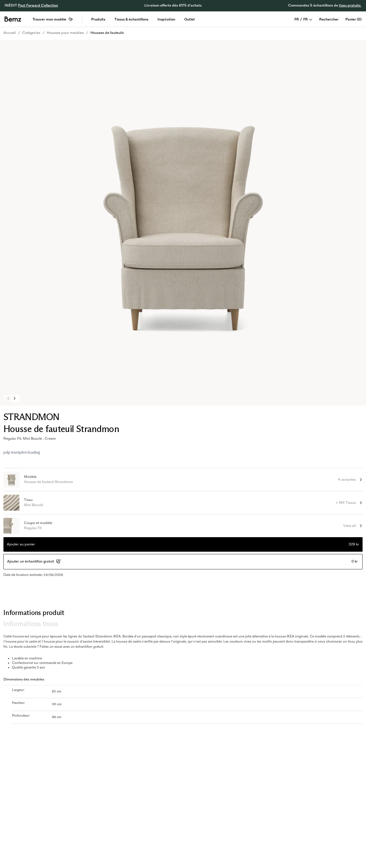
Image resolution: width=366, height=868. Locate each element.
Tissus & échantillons (131, 19)
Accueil (10, 33)
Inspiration (166, 19)
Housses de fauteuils (107, 33)
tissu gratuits (350, 5)
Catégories (31, 33)
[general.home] (13, 19)
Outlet (190, 19)
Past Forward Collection (38, 5)
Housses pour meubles (65, 33)
